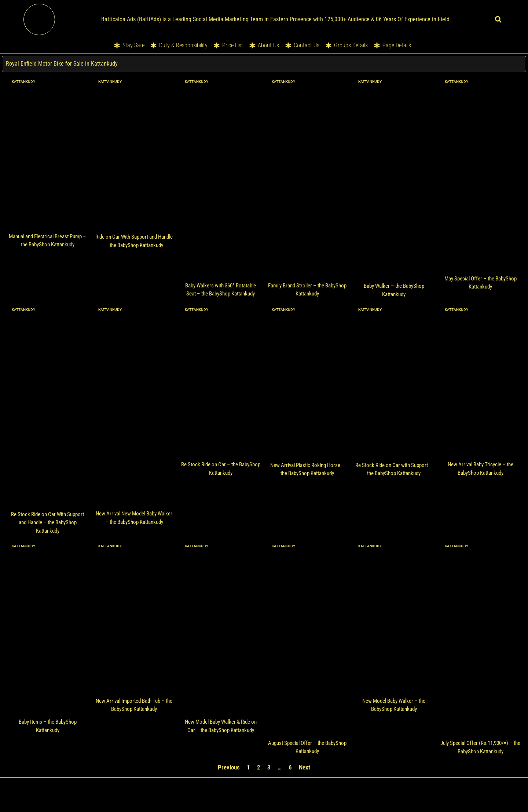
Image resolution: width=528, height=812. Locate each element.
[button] (498, 19)
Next (305, 767)
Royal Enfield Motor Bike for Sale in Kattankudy (62, 64)
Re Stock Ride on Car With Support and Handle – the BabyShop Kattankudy (47, 523)
